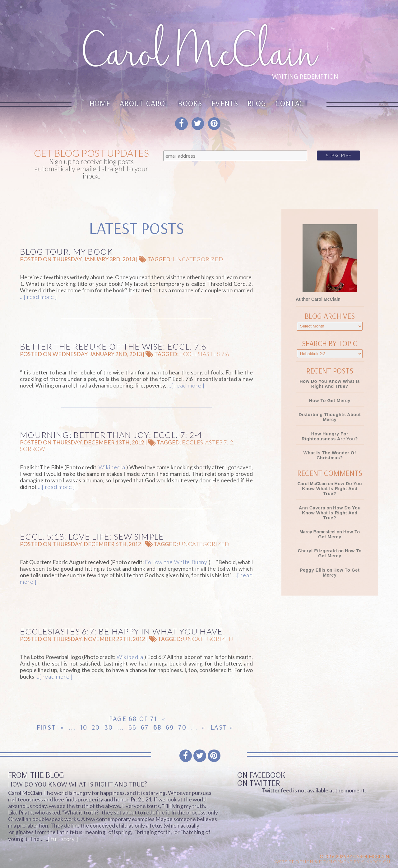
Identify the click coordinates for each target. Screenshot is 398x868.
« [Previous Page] (62, 727)
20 (96, 727)
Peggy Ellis (313, 570)
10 (84, 727)
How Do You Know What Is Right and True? (330, 384)
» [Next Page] (204, 727)
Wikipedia (112, 467)
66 (132, 727)
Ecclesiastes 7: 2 (208, 442)
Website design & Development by (332, 862)
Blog (257, 103)
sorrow (32, 449)
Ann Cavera (312, 508)
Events (225, 103)
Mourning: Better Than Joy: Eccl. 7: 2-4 (111, 435)
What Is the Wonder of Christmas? (330, 455)
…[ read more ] (38, 297)
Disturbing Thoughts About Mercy (330, 417)
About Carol (144, 103)
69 (170, 727)
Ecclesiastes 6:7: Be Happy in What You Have (121, 631)
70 (182, 727)
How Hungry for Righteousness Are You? (330, 436)
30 (109, 727)
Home (100, 103)
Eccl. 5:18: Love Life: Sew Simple (92, 536)
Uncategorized (198, 259)
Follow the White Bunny (176, 562)
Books (190, 103)
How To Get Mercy (330, 401)
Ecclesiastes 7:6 (204, 354)
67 (145, 727)
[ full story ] (63, 839)
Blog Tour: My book (67, 252)
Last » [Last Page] (222, 727)
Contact (292, 103)
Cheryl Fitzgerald (317, 551)
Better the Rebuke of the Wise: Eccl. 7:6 (113, 346)
